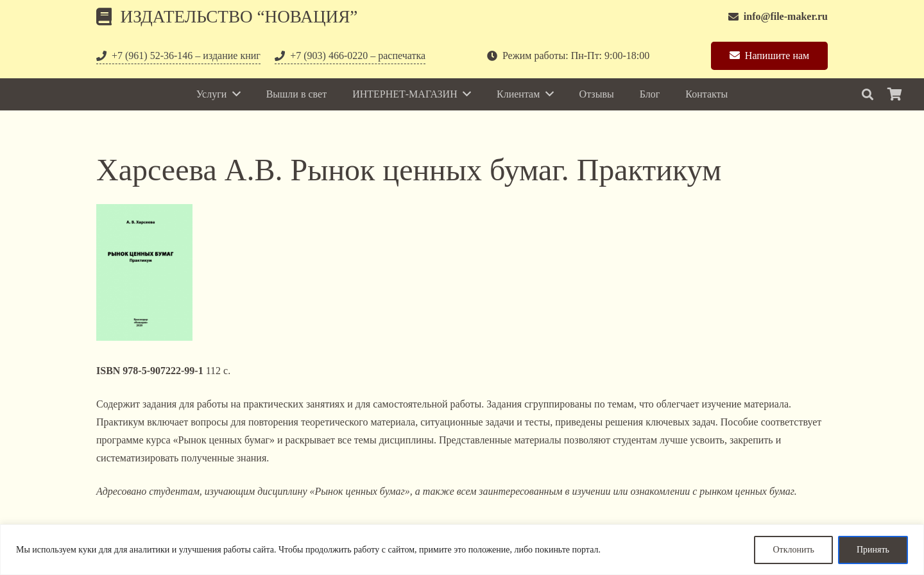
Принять (873, 550)
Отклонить (793, 550)
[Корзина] (894, 94)
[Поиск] (868, 95)
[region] (462, 550)
